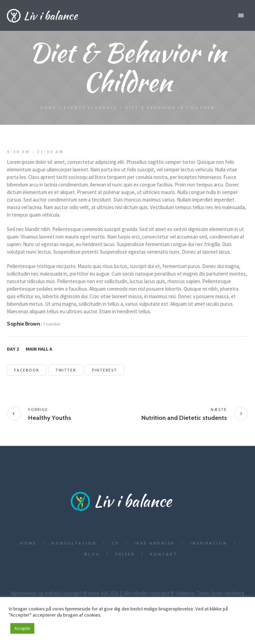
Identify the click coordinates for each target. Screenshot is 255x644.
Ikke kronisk (155, 543)
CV (115, 543)
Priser (125, 554)
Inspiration (209, 543)
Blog (92, 554)
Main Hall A (39, 349)
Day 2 (13, 349)
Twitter (66, 370)
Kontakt (164, 554)
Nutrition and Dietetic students (184, 418)
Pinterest (105, 370)
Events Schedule (91, 107)
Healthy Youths (50, 418)
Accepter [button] (22, 628)
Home (48, 107)
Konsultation (74, 543)
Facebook (27, 370)
